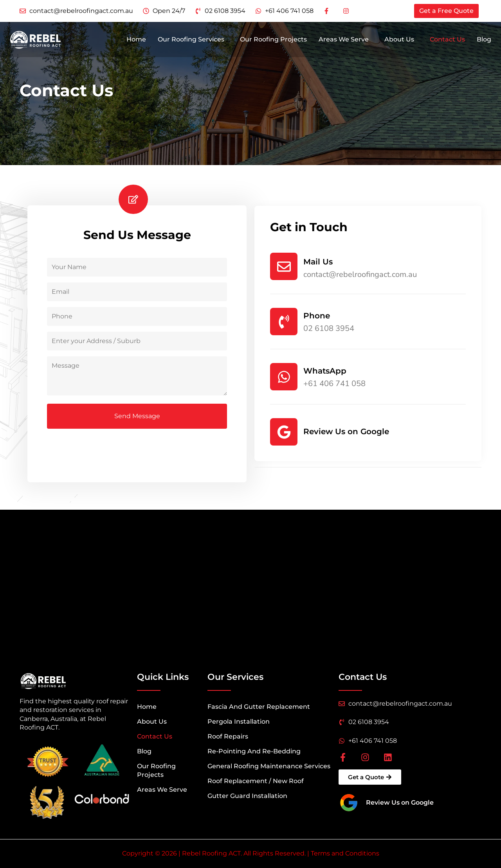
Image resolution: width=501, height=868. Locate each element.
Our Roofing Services (191, 41)
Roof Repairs (228, 736)
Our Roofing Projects (273, 41)
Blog (484, 41)
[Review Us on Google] (284, 432)
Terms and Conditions (345, 853)
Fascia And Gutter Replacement (259, 707)
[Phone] (284, 322)
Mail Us (318, 262)
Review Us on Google (346, 431)
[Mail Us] (284, 266)
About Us (399, 41)
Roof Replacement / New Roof (256, 781)
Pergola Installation (239, 722)
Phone (317, 316)
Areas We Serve (344, 41)
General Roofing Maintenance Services (269, 766)
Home (136, 41)
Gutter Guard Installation (247, 796)
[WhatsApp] (284, 377)
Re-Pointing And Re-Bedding (254, 751)
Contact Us (447, 41)
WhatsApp (325, 371)
